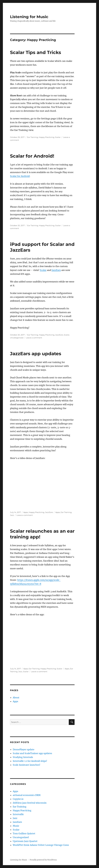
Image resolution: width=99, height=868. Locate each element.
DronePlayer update (24, 749)
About (16, 698)
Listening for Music (29, 17)
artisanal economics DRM (27, 795)
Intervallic (18, 814)
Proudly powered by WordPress (43, 860)
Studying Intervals (23, 757)
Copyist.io (18, 799)
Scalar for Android (20, 176)
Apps (26, 512)
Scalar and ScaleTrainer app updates (32, 753)
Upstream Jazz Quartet (25, 841)
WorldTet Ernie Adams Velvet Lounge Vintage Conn (41, 845)
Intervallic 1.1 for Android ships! (30, 761)
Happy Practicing (46, 137)
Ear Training (32, 137)
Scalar (58, 137)
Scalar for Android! (32, 156)
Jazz (12, 515)
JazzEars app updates (36, 354)
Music (16, 826)
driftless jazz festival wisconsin (30, 803)
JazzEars (56, 270)
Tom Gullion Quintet (24, 833)
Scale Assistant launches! (27, 765)
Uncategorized (17, 338)
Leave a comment (34, 338)
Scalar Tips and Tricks (36, 52)
